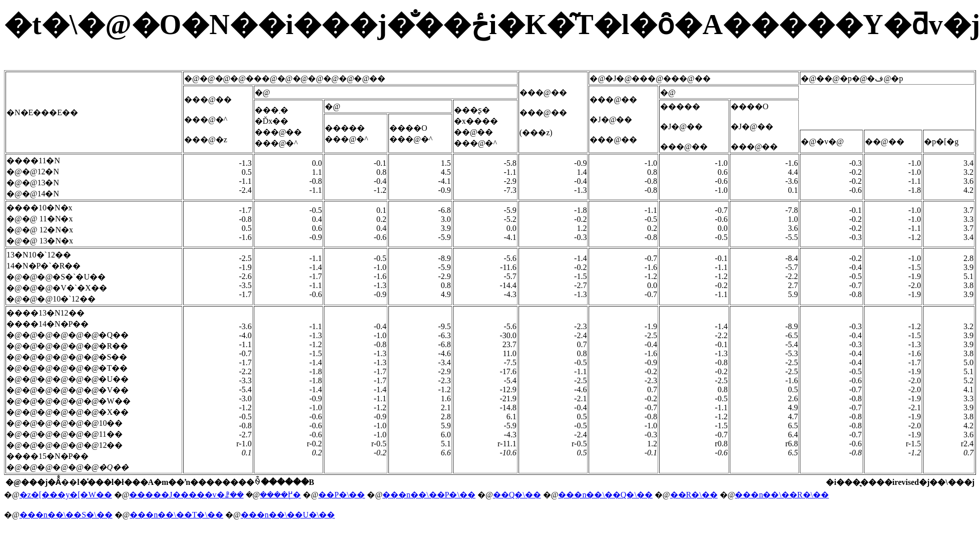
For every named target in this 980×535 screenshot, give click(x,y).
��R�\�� (694, 495)
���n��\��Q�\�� (605, 495)
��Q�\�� (517, 495)
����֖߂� (280, 495)
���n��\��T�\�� (176, 515)
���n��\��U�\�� (288, 515)
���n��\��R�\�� (782, 495)
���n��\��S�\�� (66, 515)
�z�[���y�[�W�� (66, 495)
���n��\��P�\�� (429, 495)
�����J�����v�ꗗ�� (186, 495)
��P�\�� (342, 495)
